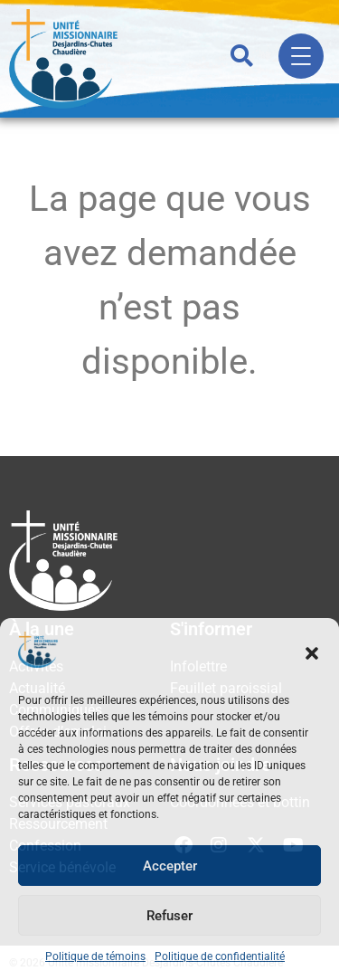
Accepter (170, 866)
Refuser (169, 916)
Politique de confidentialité (220, 956)
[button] (312, 653)
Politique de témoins (95, 956)
